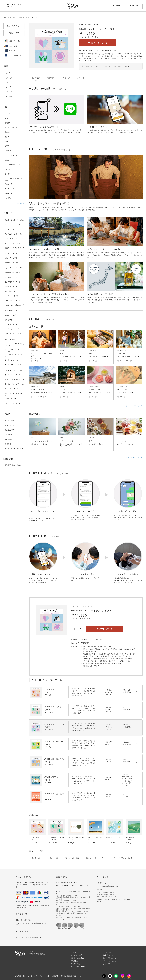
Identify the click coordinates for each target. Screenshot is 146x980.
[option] (86, 177)
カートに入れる (104, 629)
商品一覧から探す (14, 26)
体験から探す (14, 33)
